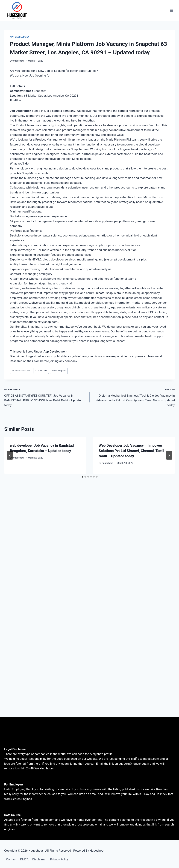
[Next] (169, 455)
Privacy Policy (59, 859)
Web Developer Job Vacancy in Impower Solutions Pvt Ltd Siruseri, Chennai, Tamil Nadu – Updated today (132, 451)
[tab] (83, 477)
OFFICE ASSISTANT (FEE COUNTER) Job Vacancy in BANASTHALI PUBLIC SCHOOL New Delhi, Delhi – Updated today (45, 397)
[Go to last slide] (10, 455)
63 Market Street (21, 371)
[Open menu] (171, 10)
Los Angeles (59, 371)
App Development (20, 37)
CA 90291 (41, 371)
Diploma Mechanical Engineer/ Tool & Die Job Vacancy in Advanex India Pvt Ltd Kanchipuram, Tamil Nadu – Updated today (134, 397)
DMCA (24, 859)
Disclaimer (39, 859)
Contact (11, 859)
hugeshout (19, 61)
